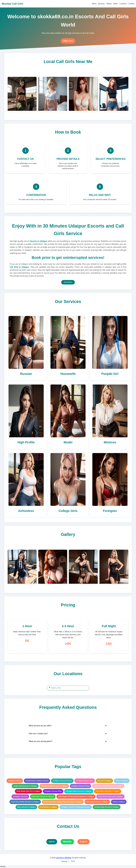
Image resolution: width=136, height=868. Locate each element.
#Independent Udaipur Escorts (37, 781)
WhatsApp (67, 842)
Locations (123, 4)
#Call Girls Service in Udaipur (43, 797)
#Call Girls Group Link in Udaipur (110, 797)
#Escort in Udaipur (104, 781)
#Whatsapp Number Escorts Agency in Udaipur (76, 797)
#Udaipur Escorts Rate (53, 791)
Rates (116, 4)
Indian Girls (68, 41)
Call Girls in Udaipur (19, 267)
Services (101, 4)
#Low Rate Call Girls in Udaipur (108, 791)
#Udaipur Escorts (15, 781)
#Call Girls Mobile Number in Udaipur (25, 802)
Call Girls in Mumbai (63, 858)
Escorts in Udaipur (39, 241)
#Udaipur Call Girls (20, 797)
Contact (131, 4)
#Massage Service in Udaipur (97, 802)
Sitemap (64, 861)
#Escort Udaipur (122, 781)
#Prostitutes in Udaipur (48, 807)
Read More (68, 282)
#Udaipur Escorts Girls (85, 781)
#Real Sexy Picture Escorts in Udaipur (108, 786)
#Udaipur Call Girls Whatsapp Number (76, 807)
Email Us (84, 842)
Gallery (109, 4)
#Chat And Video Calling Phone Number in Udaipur (63, 802)
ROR (73, 861)
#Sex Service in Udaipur (26, 807)
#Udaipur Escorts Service (62, 781)
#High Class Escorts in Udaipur (25, 786)
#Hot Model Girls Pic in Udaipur (28, 791)
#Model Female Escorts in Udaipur (54, 786)
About (94, 4)
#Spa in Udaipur (119, 802)
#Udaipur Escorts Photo (80, 786)
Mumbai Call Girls (12, 4)
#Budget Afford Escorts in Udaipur (79, 791)
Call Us (52, 842)
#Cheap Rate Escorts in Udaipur (107, 807)
